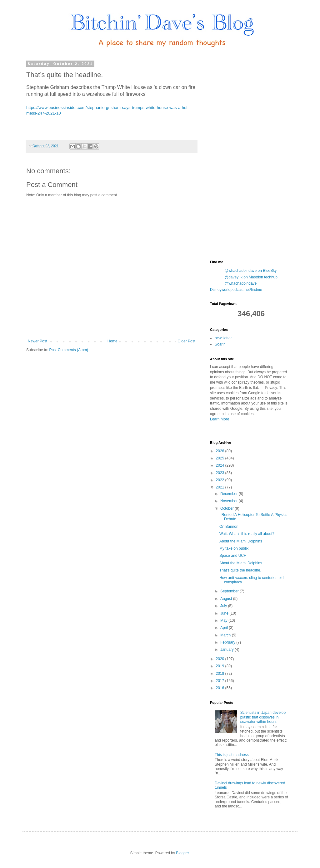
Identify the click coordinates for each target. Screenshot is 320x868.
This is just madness (232, 755)
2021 (221, 487)
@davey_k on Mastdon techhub (251, 277)
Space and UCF (233, 556)
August (227, 599)
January (227, 650)
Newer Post (37, 341)
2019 (221, 666)
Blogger (182, 853)
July (224, 606)
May (224, 620)
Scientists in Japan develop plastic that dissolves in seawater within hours (263, 717)
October (227, 508)
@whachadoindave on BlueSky (251, 271)
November (230, 501)
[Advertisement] (257, 155)
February (228, 642)
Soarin (220, 344)
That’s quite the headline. (240, 570)
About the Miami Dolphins (241, 541)
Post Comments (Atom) (69, 350)
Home (112, 341)
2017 (221, 681)
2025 (221, 458)
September (230, 591)
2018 (221, 674)
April (225, 628)
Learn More (220, 419)
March (226, 635)
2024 (221, 465)
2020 (221, 659)
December (230, 494)
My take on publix (234, 548)
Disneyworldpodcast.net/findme (236, 290)
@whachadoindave (241, 283)
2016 (221, 688)
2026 (221, 451)
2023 (221, 473)
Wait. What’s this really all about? (247, 534)
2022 (221, 480)
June (225, 613)
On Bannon (229, 527)
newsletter (223, 338)
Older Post (186, 341)
